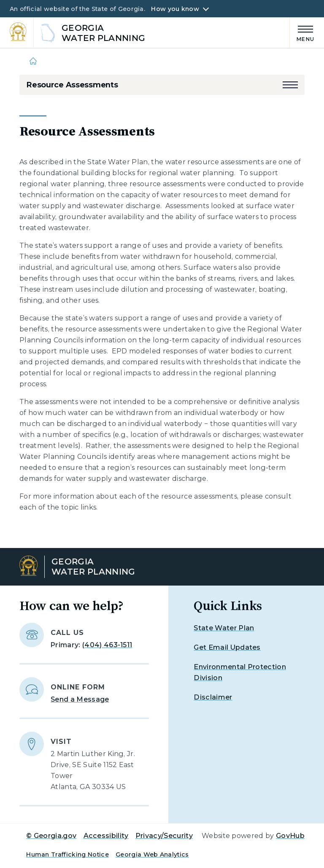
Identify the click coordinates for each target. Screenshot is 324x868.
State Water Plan (224, 628)
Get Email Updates (227, 647)
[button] (290, 85)
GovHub (290, 836)
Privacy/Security (164, 836)
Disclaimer (213, 697)
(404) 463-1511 (107, 645)
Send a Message (80, 699)
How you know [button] (175, 9)
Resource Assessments (72, 85)
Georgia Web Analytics (152, 854)
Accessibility (106, 836)
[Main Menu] (302, 32)
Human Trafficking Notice (67, 854)
